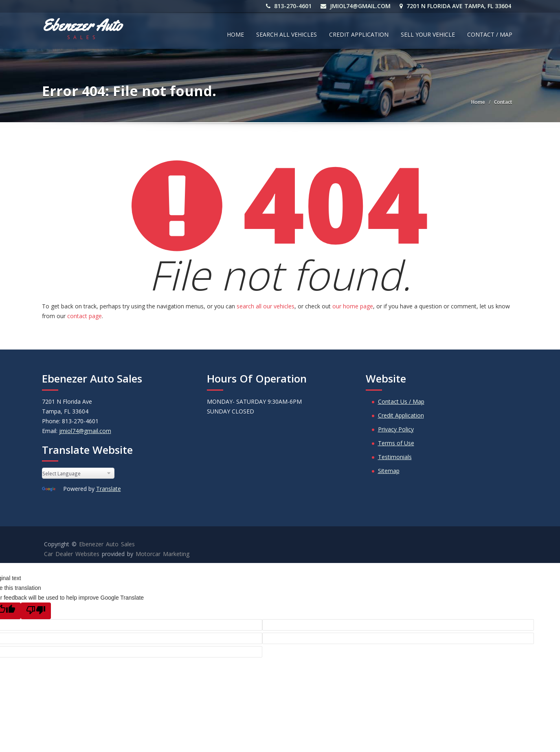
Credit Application (359, 34)
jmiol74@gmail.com (357, 6)
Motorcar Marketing (163, 554)
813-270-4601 (290, 6)
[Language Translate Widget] (78, 473)
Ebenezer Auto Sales (107, 544)
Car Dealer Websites (72, 554)
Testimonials (395, 457)
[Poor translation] (36, 611)
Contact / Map (490, 34)
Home (235, 34)
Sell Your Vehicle (428, 34)
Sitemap (389, 471)
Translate (109, 489)
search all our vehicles (266, 306)
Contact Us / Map (401, 401)
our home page (353, 306)
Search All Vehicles (287, 34)
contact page (85, 316)
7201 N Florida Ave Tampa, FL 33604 (457, 6)
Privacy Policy (396, 429)
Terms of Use (396, 443)
